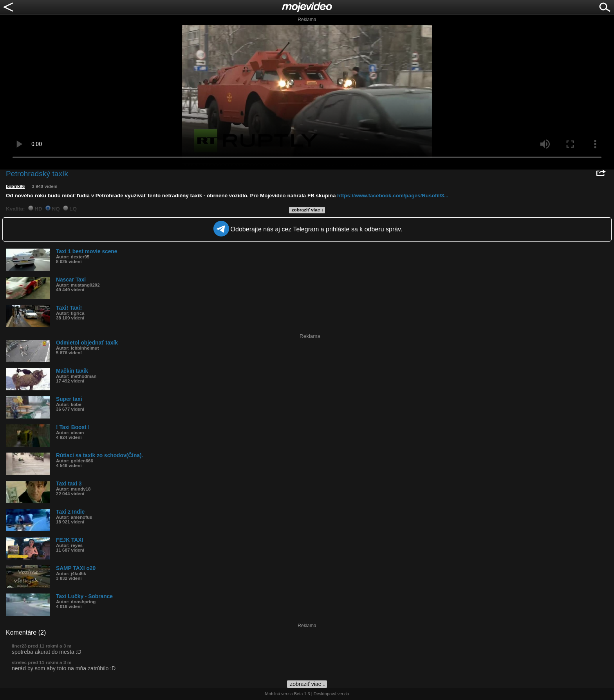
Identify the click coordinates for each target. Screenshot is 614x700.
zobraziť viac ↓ (308, 210)
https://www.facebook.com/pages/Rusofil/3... (393, 196)
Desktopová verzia (331, 694)
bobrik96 (15, 186)
